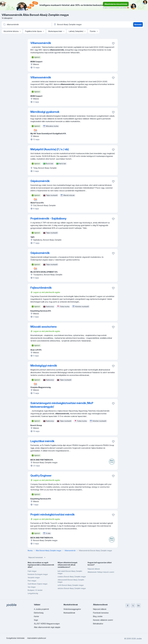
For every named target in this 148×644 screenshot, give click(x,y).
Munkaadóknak (69, 613)
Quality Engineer (41, 476)
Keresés (138, 24)
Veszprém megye (34, 577)
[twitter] (133, 605)
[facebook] (128, 605)
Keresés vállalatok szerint (103, 620)
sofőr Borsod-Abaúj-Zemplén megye (71, 585)
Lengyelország (33, 593)
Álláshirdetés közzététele (116, 4)
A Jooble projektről (41, 609)
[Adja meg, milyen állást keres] (27, 24)
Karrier (36, 616)
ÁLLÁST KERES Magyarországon (47, 624)
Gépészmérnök (40, 181)
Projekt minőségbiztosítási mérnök (53, 515)
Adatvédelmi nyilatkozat (37, 638)
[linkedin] (139, 605)
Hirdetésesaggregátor (72, 609)
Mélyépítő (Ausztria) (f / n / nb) (50, 149)
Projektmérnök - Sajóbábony (48, 218)
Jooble (139, 639)
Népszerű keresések (37, 557)
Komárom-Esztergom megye (38, 574)
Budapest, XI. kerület (35, 590)
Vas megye (32, 587)
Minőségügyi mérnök (44, 366)
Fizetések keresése (101, 613)
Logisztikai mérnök (42, 441)
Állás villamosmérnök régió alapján (47, 627)
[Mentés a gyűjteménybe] (113, 43)
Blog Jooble (98, 616)
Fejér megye (32, 571)
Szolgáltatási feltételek (15, 638)
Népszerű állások (94, 569)
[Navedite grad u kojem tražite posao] (77, 24)
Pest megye (32, 581)
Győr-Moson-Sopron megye (38, 584)
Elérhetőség (39, 613)
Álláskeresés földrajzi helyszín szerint (101, 572)
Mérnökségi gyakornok (45, 112)
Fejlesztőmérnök (41, 288)
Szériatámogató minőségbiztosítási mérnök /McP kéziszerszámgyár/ (62, 405)
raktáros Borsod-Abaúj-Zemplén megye (72, 588)
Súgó (36, 620)
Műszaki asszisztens (44, 327)
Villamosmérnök (41, 43)
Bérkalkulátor (98, 624)
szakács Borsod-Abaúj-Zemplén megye (72, 577)
